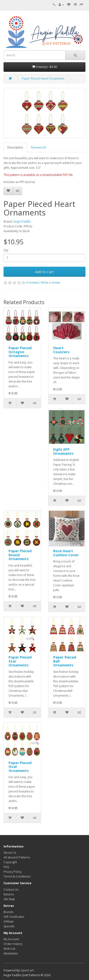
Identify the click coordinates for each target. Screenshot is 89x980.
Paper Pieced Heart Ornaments (43, 79)
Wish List (9, 949)
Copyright (10, 862)
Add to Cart (44, 272)
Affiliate (9, 921)
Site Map (9, 899)
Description (15, 147)
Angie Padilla (22, 222)
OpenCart (27, 970)
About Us (10, 853)
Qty (6, 250)
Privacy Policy (13, 872)
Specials (9, 926)
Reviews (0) (38, 147)
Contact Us (11, 890)
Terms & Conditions (17, 876)
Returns (9, 894)
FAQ (6, 867)
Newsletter (11, 953)
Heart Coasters (61, 350)
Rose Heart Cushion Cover (66, 553)
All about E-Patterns (17, 857)
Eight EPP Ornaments (63, 451)
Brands (8, 912)
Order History (13, 944)
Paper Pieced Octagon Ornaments (20, 352)
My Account (11, 939)
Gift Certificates (14, 917)
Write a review (51, 283)
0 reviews (32, 283)
